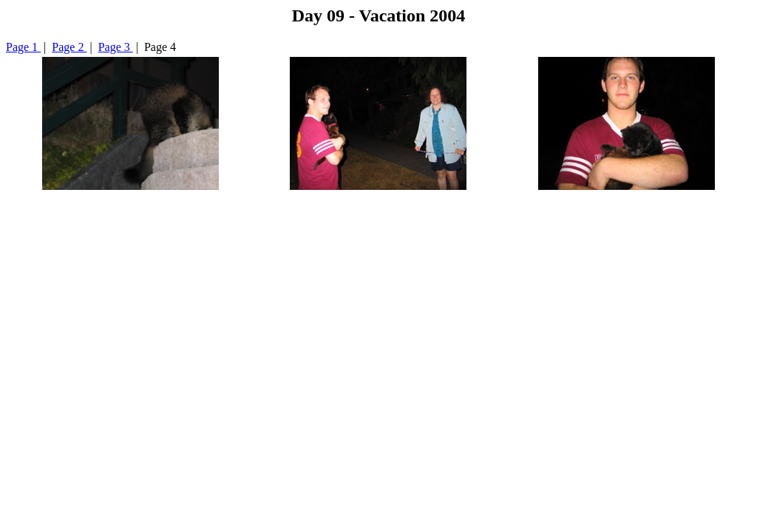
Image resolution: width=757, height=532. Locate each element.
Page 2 (69, 47)
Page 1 (23, 47)
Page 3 (116, 47)
